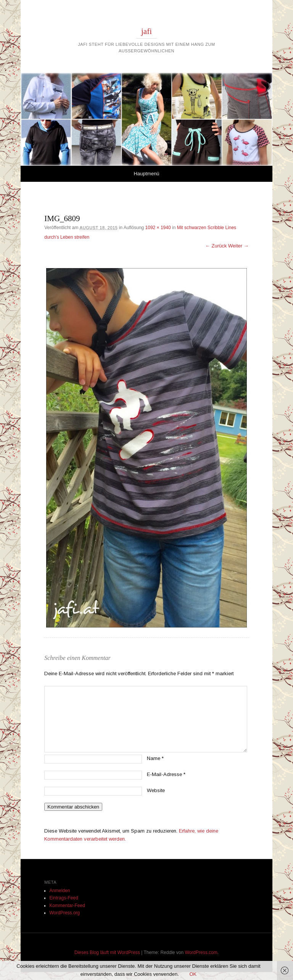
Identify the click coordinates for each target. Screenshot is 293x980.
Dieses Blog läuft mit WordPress (107, 953)
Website (156, 790)
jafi (146, 31)
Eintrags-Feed (64, 898)
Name (155, 758)
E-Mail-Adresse (166, 774)
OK (193, 974)
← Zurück (216, 246)
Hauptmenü (146, 174)
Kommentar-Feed (67, 906)
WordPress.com (201, 953)
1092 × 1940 (158, 228)
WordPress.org (64, 913)
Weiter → (238, 246)
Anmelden (60, 891)
